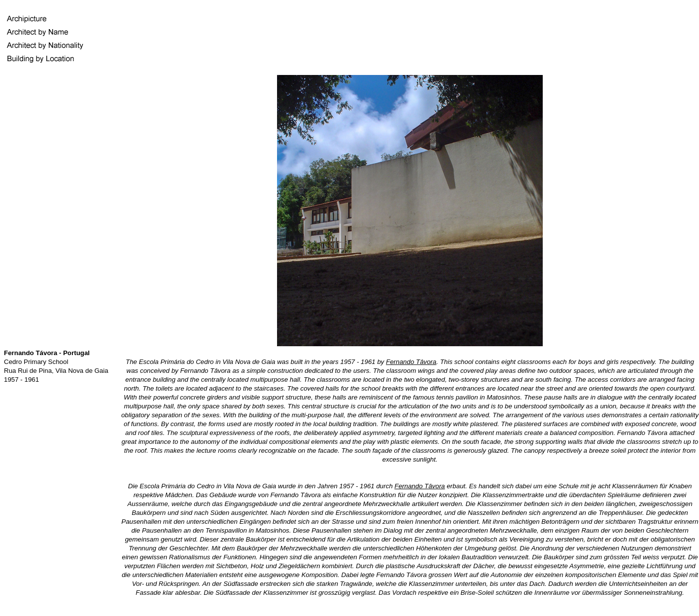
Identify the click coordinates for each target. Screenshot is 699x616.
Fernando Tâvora (411, 362)
